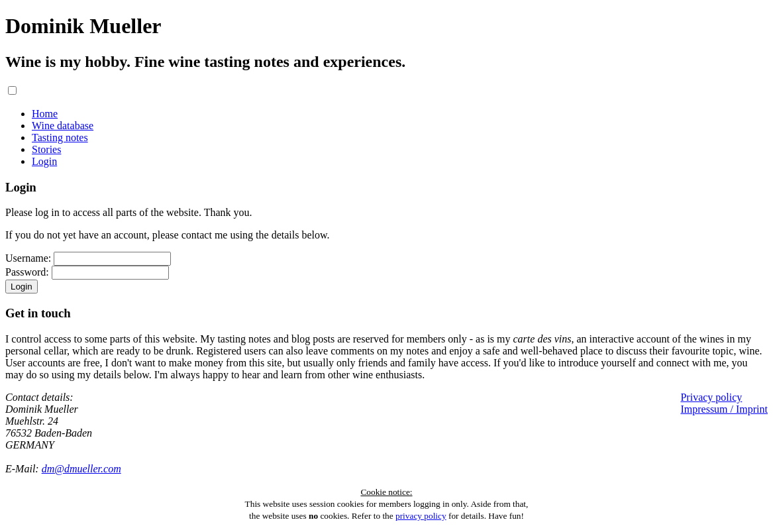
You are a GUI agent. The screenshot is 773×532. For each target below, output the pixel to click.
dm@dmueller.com (81, 469)
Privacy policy (711, 397)
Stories (46, 149)
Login (44, 161)
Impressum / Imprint (724, 409)
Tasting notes (60, 137)
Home (45, 114)
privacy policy (421, 516)
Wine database (63, 126)
